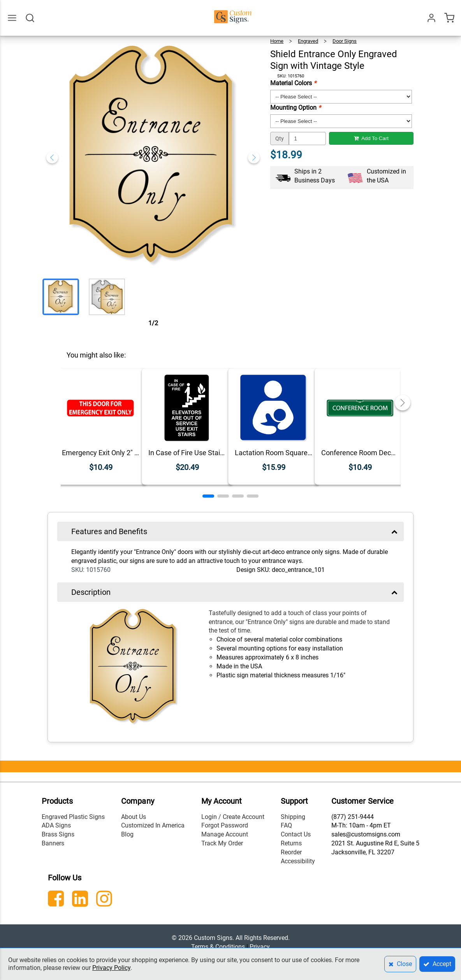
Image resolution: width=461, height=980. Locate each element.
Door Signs (345, 41)
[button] (208, 496)
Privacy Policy (111, 968)
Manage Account (225, 834)
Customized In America (153, 825)
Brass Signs (58, 834)
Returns (291, 843)
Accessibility (298, 861)
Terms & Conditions (218, 947)
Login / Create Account (233, 817)
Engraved (308, 41)
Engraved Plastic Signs (73, 817)
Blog (127, 834)
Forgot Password (225, 825)
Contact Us (296, 834)
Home (277, 41)
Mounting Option (296, 108)
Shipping (293, 817)
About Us (134, 817)
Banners (53, 843)
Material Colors (293, 83)
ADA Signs (56, 825)
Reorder (291, 852)
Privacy (260, 947)
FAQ (286, 825)
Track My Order (222, 843)
